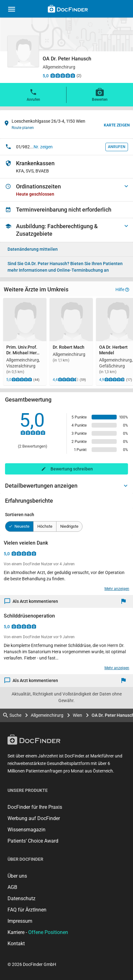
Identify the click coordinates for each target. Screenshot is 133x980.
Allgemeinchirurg (47, 715)
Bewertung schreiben (72, 469)
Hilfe (122, 290)
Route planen (23, 128)
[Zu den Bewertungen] (63, 75)
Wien (77, 715)
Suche (12, 715)
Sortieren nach (20, 515)
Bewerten (100, 95)
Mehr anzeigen (117, 589)
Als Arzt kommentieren (31, 601)
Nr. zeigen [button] (43, 147)
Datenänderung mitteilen (33, 249)
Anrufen (33, 95)
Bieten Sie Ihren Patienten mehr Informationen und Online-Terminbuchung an (65, 267)
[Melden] (125, 601)
